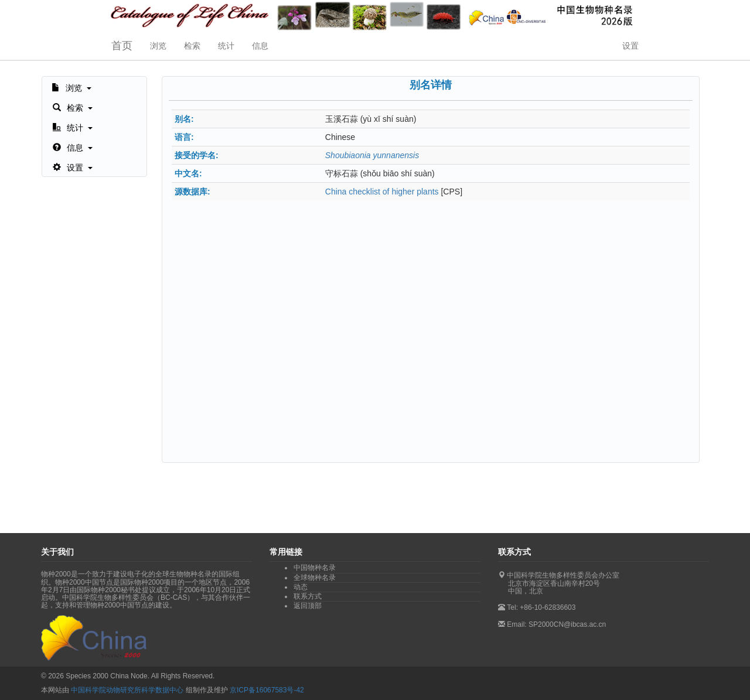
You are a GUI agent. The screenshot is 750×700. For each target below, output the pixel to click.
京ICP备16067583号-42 (267, 690)
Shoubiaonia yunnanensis (372, 155)
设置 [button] (630, 46)
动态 (301, 587)
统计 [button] (226, 46)
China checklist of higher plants (382, 192)
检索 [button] (192, 46)
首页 (122, 46)
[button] (71, 87)
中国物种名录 (315, 568)
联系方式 (308, 596)
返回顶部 (308, 606)
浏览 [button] (158, 46)
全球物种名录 (315, 578)
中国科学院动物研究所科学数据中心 (127, 690)
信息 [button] (260, 46)
